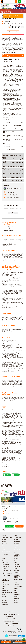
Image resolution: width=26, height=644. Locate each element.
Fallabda (16, 545)
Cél (7, 128)
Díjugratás (17, 543)
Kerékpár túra (6, 564)
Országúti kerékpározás (6, 580)
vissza (5, 6)
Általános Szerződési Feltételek (11, 621)
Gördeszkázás (18, 549)
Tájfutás (16, 589)
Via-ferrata (17, 598)
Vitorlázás (5, 600)
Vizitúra (16, 602)
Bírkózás (4, 539)
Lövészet (16, 570)
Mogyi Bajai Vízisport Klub (14, 188)
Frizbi (15, 547)
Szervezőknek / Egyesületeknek (11, 614)
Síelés (4, 583)
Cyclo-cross (17, 541)
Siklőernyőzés (6, 585)
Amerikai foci (17, 537)
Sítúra (4, 587)
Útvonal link (6, 119)
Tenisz (16, 592)
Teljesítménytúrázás (7, 592)
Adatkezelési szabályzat (11, 619)
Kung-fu (16, 568)
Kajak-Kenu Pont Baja (18, 129)
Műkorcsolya (17, 572)
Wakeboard (5, 604)
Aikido (16, 535)
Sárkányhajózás (18, 579)
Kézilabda (17, 564)
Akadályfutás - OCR (7, 537)
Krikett (4, 568)
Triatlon (4, 596)
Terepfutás (17, 594)
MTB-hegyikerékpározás (7, 573)
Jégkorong (17, 558)
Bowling (16, 539)
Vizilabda (4, 602)
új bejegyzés (13, 213)
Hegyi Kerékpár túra (18, 552)
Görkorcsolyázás (6, 551)
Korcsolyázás (5, 566)
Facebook (6, 475)
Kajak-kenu (5, 562)
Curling (4, 541)
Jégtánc (4, 560)
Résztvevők (13, 32)
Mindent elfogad (6, 642)
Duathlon (4, 545)
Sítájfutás (16, 585)
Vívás (15, 600)
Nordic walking (6, 575)
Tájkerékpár (5, 590)
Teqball (4, 594)
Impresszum (7, 623)
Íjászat (4, 558)
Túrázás (16, 596)
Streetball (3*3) (18, 587)
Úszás (4, 598)
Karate (16, 562)
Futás (3, 549)
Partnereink (11, 626)
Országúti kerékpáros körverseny (17, 576)
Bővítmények (15, 623)
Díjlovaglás (5, 543)
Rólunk (11, 612)
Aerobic (4, 535)
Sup (3, 589)
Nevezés (11, 526)
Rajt (7, 125)
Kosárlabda (17, 566)
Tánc (15, 590)
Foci (3, 547)
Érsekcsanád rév (19, 125)
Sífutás (16, 583)
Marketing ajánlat (11, 617)
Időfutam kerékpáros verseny (17, 555)
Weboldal (15, 475)
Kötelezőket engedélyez (18, 642)
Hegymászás (5, 554)
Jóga (15, 560)
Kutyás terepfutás (7, 570)
